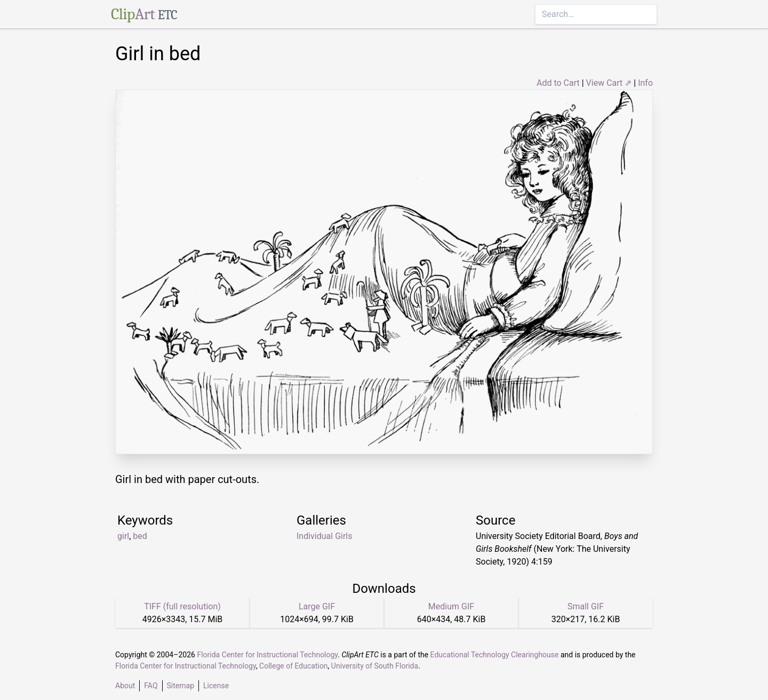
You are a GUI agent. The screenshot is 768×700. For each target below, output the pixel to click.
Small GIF (586, 606)
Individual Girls (325, 536)
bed (140, 536)
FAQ (151, 686)
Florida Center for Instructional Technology (267, 655)
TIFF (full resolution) (182, 606)
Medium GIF (451, 606)
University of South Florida (375, 666)
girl (123, 536)
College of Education (294, 666)
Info (645, 83)
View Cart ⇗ (609, 83)
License (216, 686)
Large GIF (317, 606)
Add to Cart (558, 83)
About (125, 686)
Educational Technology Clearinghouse (495, 655)
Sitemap (181, 686)
